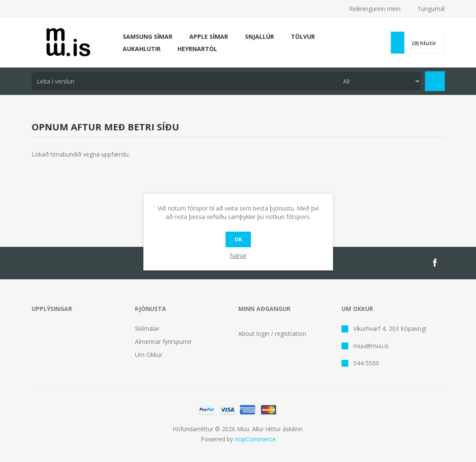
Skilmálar (147, 328)
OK (238, 239)
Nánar (238, 255)
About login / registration (272, 334)
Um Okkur (149, 355)
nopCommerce (255, 439)
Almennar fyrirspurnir (163, 342)
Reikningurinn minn (375, 9)
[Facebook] (435, 263)
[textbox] (184, 81)
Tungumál (431, 9)
